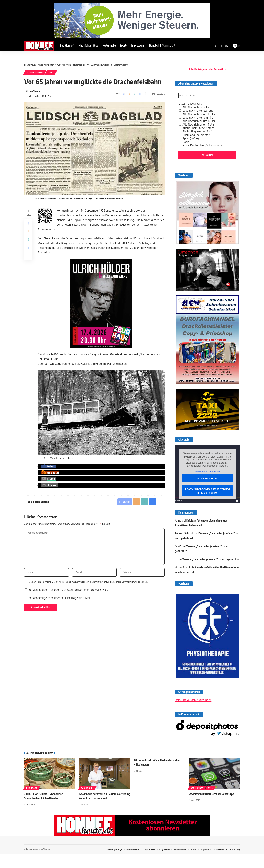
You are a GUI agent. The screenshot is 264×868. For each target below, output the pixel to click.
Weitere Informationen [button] (207, 471)
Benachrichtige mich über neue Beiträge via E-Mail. (60, 599)
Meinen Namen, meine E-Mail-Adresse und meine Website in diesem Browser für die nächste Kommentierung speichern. (88, 583)
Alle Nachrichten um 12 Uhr (198, 120)
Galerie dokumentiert (124, 354)
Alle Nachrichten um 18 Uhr (198, 113)
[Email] (129, 94)
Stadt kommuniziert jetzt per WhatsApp (211, 800)
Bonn (184, 141)
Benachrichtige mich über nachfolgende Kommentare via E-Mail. (68, 591)
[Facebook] (215, 46)
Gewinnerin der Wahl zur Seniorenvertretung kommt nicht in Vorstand (99, 804)
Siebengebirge (35, 73)
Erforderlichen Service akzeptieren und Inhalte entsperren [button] (207, 490)
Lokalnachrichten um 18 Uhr (198, 117)
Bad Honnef (87, 794)
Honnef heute (33, 91)
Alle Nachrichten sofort (195, 106)
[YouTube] (218, 46)
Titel (51, 73)
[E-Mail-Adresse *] (207, 95)
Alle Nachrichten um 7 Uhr (197, 124)
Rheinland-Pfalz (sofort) (196, 134)
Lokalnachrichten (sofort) (196, 110)
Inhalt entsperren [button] (207, 478)
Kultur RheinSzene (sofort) (197, 127)
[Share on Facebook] (124, 94)
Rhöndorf (32, 794)
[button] (222, 46)
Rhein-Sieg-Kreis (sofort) (196, 131)
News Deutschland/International (201, 144)
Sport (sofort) (189, 138)
